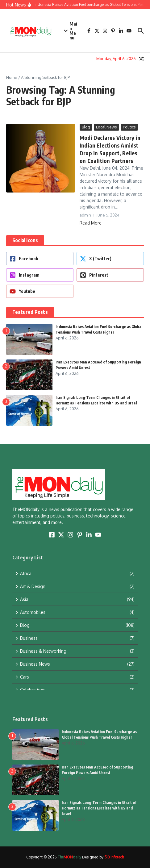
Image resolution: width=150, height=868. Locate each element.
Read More (91, 223)
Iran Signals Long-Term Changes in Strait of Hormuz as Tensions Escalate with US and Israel (99, 808)
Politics (129, 127)
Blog (86, 127)
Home (12, 77)
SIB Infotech (114, 857)
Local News (106, 127)
